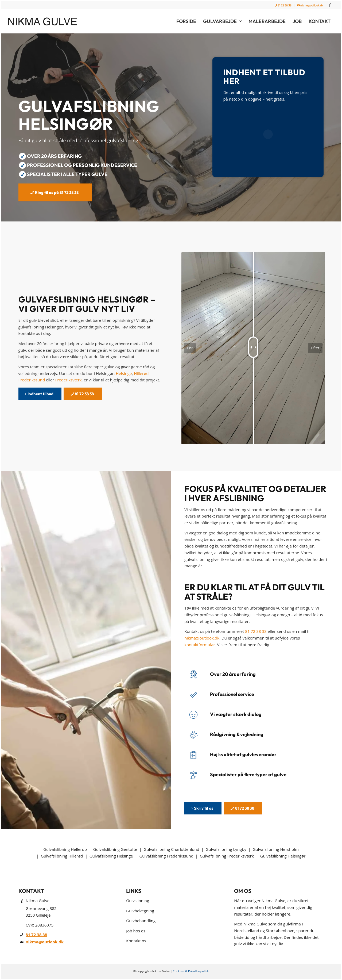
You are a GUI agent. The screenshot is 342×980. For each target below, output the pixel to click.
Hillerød (141, 373)
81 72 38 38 (283, 5)
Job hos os (136, 931)
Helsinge (124, 373)
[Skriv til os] (203, 808)
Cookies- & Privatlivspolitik (191, 971)
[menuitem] (283, 5)
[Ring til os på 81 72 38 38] (55, 192)
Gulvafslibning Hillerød (62, 856)
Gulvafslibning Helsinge (111, 856)
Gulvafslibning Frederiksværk (227, 856)
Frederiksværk (68, 380)
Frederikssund (32, 380)
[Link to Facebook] (330, 5)
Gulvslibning (138, 901)
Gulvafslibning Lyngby (226, 849)
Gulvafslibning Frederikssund (166, 856)
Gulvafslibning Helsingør (283, 856)
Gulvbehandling (141, 921)
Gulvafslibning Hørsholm (276, 849)
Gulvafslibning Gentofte (115, 849)
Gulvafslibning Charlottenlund (171, 849)
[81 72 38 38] (83, 394)
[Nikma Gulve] (46, 21)
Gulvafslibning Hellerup (65, 849)
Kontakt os (136, 941)
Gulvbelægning (140, 911)
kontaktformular (200, 645)
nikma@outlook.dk (310, 5)
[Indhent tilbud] (40, 394)
